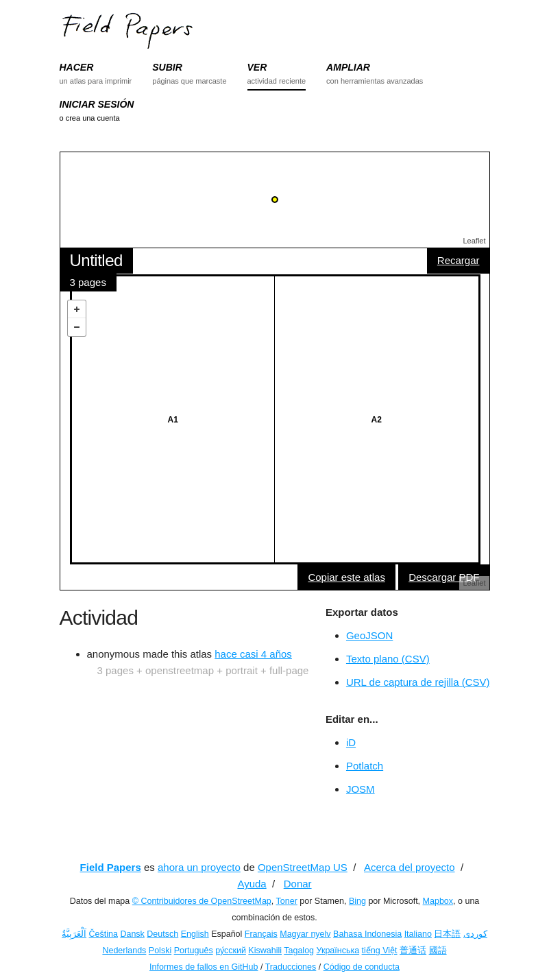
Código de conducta (362, 967)
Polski (160, 951)
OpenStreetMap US (303, 867)
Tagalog (299, 951)
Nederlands (124, 951)
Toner (287, 901)
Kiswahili (265, 951)
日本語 (447, 934)
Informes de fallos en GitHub (204, 967)
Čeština (103, 934)
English (195, 934)
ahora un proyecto (199, 867)
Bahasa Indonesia (367, 934)
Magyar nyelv (305, 934)
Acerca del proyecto (410, 867)
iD (351, 742)
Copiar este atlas (346, 577)
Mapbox (438, 901)
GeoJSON (369, 635)
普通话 (413, 951)
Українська (338, 951)
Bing (357, 901)
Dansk (132, 934)
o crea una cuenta (90, 118)
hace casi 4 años (253, 654)
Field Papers (111, 867)
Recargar (459, 260)
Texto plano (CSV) (388, 659)
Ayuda (252, 884)
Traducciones (291, 967)
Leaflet (474, 241)
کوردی (475, 934)
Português (194, 951)
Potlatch (365, 766)
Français (261, 934)
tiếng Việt (380, 951)
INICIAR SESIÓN (97, 104)
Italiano (418, 934)
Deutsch (162, 934)
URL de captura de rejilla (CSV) (418, 682)
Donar (298, 884)
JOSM (361, 789)
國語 (438, 951)
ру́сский (231, 951)
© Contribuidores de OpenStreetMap (202, 901)
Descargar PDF (444, 577)
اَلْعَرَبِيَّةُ (74, 934)
